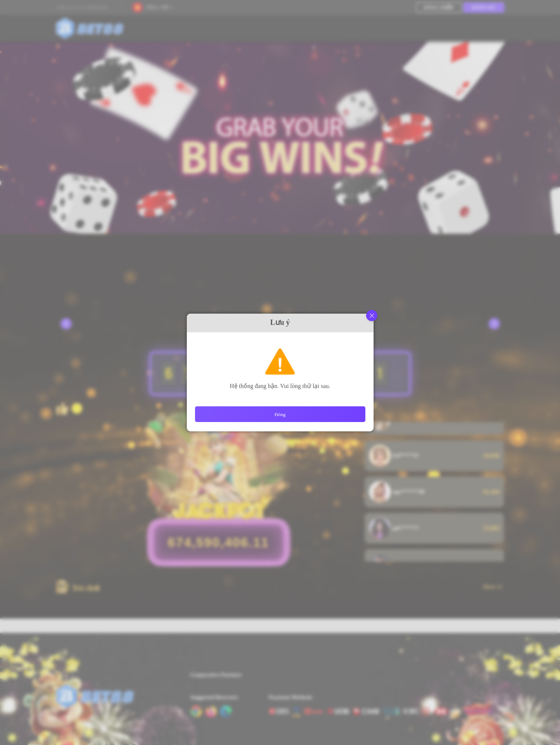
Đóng (280, 414)
